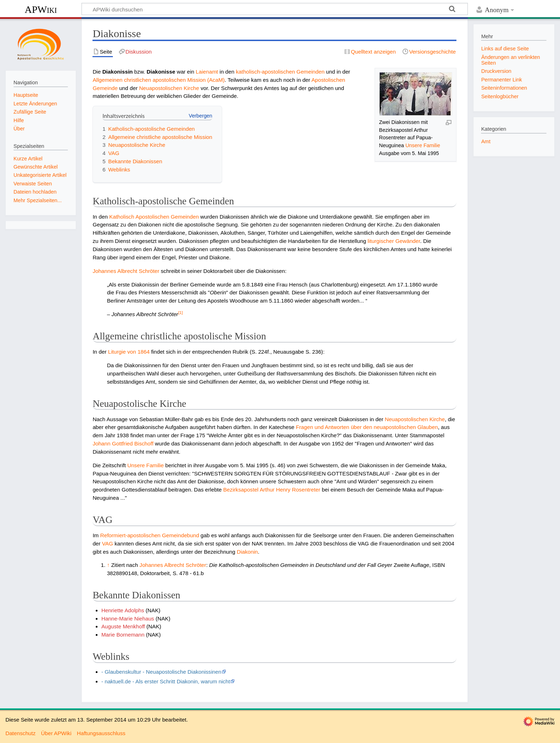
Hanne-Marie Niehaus (128, 619)
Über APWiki (56, 733)
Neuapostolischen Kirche (169, 88)
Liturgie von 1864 (129, 352)
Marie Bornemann (123, 635)
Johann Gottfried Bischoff (123, 443)
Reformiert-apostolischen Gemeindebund (149, 535)
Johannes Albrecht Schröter (126, 271)
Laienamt (207, 72)
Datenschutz (20, 733)
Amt (486, 141)
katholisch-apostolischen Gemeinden (280, 72)
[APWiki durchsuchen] (275, 9)
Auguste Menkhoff (123, 626)
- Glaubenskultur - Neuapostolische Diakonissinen (161, 672)
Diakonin (247, 552)
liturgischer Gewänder (394, 241)
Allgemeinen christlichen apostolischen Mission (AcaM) (159, 80)
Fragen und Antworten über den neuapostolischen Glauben (367, 427)
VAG (108, 543)
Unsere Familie (423, 145)
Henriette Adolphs (123, 610)
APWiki (41, 9)
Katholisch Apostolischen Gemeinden (154, 217)
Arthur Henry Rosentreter (290, 490)
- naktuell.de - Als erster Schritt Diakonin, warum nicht (166, 681)
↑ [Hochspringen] (108, 565)
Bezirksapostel (241, 490)
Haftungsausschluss (101, 733)
